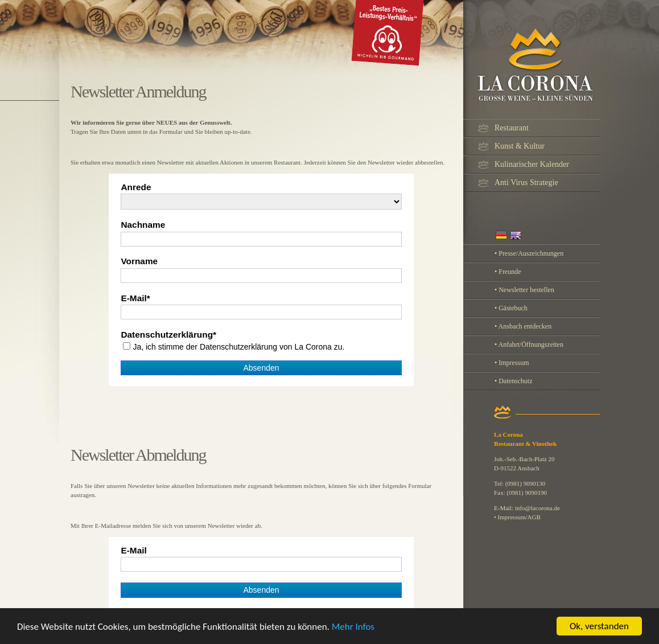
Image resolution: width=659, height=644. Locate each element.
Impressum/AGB (519, 517)
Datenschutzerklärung (167, 335)
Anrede (136, 187)
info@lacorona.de (538, 508)
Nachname (143, 225)
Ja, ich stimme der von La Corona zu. (238, 347)
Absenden (261, 368)
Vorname (139, 261)
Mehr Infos (353, 631)
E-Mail (133, 298)
